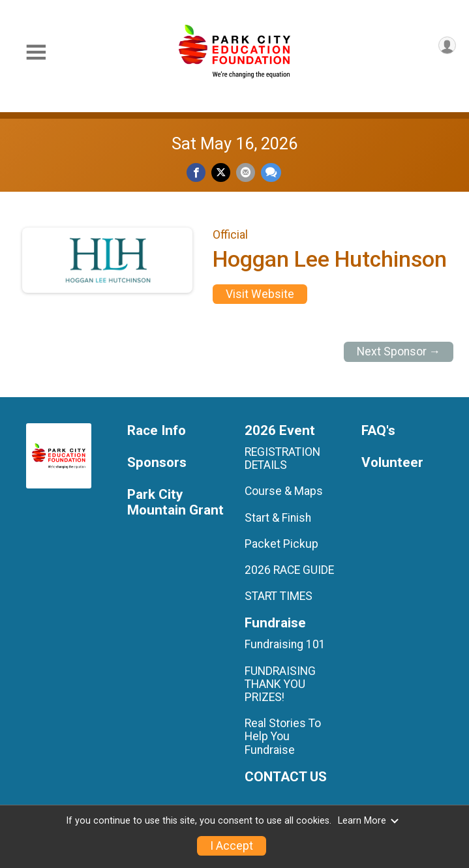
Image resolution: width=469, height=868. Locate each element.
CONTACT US (286, 777)
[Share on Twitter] (221, 172)
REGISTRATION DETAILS (282, 458)
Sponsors (157, 463)
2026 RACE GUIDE (289, 570)
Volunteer (392, 463)
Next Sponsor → (399, 352)
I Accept (232, 846)
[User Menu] (447, 45)
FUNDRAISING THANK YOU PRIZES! (280, 684)
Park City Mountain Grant (175, 502)
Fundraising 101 (285, 644)
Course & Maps (284, 491)
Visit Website (260, 294)
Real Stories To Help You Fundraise (283, 736)
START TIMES (279, 596)
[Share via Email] (246, 172)
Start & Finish (278, 518)
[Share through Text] (271, 172)
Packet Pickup (281, 544)
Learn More (369, 821)
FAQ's (378, 431)
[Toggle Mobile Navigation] (36, 52)
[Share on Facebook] (196, 172)
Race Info (157, 431)
